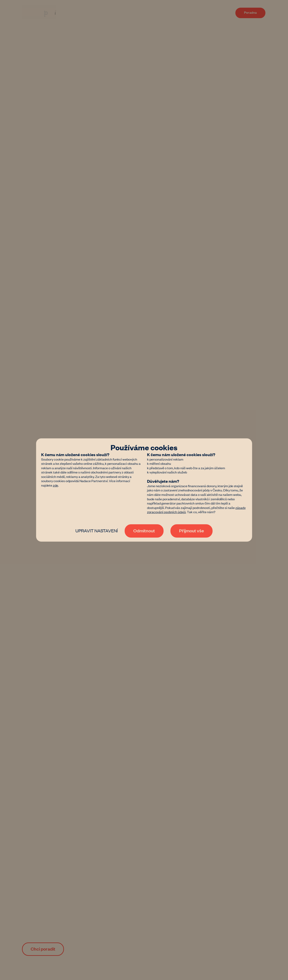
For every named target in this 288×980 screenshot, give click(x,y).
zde (55, 485)
